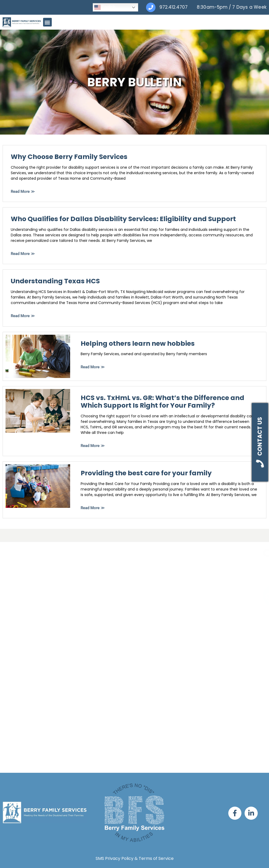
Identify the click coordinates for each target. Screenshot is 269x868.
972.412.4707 (174, 7)
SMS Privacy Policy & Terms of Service (135, 858)
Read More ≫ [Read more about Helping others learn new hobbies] (93, 367)
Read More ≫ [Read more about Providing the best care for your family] (93, 508)
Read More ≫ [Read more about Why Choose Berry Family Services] (23, 191)
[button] (47, 22)
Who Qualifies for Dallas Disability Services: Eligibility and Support (123, 219)
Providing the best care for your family (146, 473)
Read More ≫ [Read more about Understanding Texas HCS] (23, 316)
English (105, 7)
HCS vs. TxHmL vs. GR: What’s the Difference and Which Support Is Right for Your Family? (162, 402)
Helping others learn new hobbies (138, 344)
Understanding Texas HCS (55, 281)
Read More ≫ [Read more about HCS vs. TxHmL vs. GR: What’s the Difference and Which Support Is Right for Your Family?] (93, 446)
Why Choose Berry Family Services (69, 157)
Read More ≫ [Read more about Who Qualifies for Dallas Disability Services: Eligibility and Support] (23, 254)
